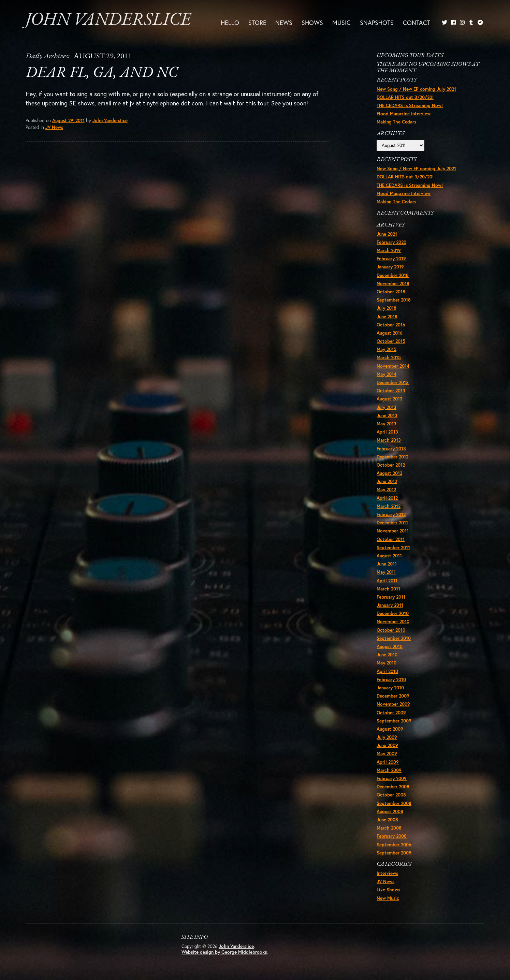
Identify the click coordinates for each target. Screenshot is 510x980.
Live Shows (388, 890)
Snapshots (377, 22)
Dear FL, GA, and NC (102, 73)
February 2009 (392, 778)
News (284, 22)
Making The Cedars (396, 122)
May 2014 (387, 374)
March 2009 (389, 770)
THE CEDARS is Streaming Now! (410, 105)
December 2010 (393, 613)
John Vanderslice (108, 20)
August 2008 (390, 811)
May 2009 (387, 754)
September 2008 (394, 803)
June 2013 (387, 415)
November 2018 (393, 283)
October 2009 (391, 713)
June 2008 (387, 820)
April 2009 (388, 762)
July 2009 (387, 737)
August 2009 (390, 729)
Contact (417, 22)
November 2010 (393, 621)
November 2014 (393, 366)
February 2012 (391, 514)
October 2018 (391, 292)
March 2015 (389, 357)
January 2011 (390, 605)
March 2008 (389, 828)
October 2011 (391, 539)
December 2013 (393, 382)
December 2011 (392, 523)
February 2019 (391, 259)
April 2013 (387, 432)
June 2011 (387, 564)
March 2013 (389, 440)
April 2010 (387, 671)
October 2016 (391, 325)
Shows (312, 22)
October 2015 (391, 341)
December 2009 (393, 696)
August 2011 (389, 556)
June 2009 (387, 745)
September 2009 (394, 721)
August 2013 (390, 399)
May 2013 (387, 424)
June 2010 (387, 655)
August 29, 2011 (68, 120)
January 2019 (390, 267)
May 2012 (386, 489)
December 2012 (392, 457)
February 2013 (391, 449)
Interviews (387, 873)
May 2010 (387, 663)
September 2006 (394, 845)
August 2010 (390, 646)
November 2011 (393, 531)
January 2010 (390, 688)
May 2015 (387, 349)
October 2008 (391, 795)
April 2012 (387, 498)
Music (341, 22)
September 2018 (394, 300)
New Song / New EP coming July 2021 (416, 89)
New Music (388, 898)
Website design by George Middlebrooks (224, 952)
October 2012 (391, 465)
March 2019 (389, 250)
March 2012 (389, 506)
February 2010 (391, 679)
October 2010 (391, 630)
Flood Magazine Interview (404, 114)
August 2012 (389, 473)
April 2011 (387, 581)
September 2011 (393, 547)
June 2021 (387, 234)
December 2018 (393, 275)
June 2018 (387, 317)
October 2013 (391, 391)
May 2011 (386, 572)
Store (257, 22)
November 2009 (393, 704)
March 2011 (388, 589)
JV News (54, 127)
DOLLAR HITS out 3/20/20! (405, 97)
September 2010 (394, 638)
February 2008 (392, 836)
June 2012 (387, 481)
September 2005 (394, 853)
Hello (230, 22)
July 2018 (387, 308)
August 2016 (390, 333)
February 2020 (391, 242)
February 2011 (391, 597)
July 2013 (387, 407)
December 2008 (393, 787)
